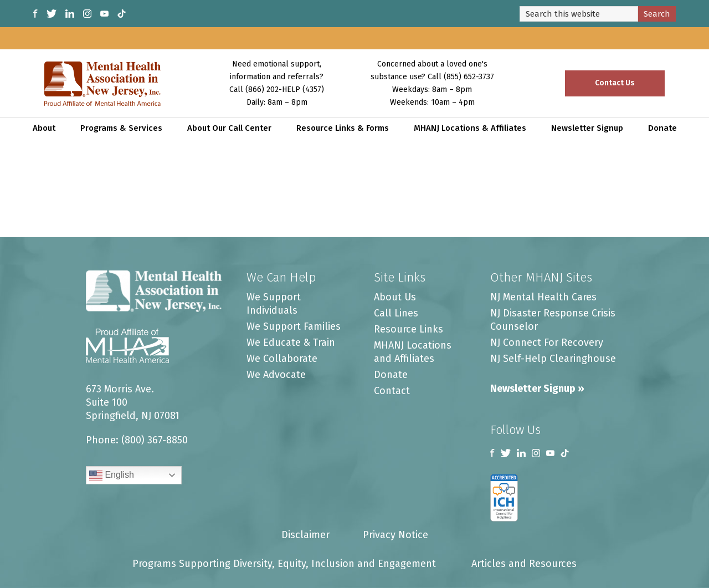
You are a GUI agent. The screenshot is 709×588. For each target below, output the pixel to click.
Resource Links (409, 329)
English (112, 475)
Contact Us (615, 83)
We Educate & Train (291, 342)
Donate (391, 375)
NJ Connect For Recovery (547, 342)
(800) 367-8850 (155, 440)
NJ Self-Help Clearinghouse (553, 359)
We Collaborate (282, 359)
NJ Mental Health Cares (543, 297)
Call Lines (396, 313)
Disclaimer (305, 535)
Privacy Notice (395, 535)
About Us (395, 297)
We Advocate (276, 375)
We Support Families (294, 326)
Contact (392, 391)
